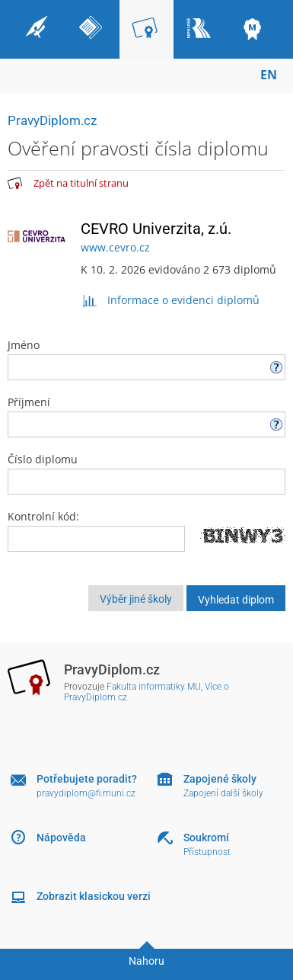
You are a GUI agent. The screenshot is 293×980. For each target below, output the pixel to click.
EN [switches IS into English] (269, 75)
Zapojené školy (220, 779)
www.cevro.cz (115, 247)
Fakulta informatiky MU (154, 687)
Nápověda (61, 837)
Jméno (146, 359)
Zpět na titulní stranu (81, 183)
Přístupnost (207, 852)
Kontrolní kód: (43, 516)
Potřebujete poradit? (87, 779)
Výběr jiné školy (136, 599)
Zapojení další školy (223, 793)
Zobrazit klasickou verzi (94, 896)
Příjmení (146, 416)
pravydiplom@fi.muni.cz (86, 793)
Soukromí (206, 837)
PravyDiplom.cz (52, 120)
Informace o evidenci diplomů (170, 300)
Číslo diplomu (146, 473)
